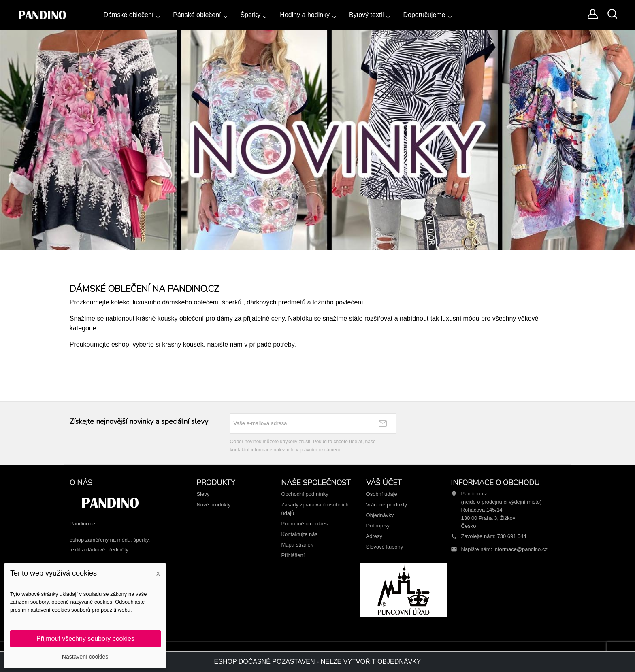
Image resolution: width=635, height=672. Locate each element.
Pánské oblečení (197, 15)
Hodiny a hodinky (305, 15)
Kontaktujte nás (299, 534)
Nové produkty (213, 505)
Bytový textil (366, 15)
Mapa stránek (297, 545)
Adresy (374, 536)
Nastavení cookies (85, 657)
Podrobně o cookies (304, 524)
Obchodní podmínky (305, 494)
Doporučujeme (424, 15)
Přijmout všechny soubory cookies (85, 639)
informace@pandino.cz (521, 549)
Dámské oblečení (129, 15)
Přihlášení (293, 555)
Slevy (203, 494)
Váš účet (384, 483)
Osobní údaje (382, 494)
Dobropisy (378, 526)
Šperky (251, 15)
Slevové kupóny (385, 547)
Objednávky (380, 515)
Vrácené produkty (387, 505)
